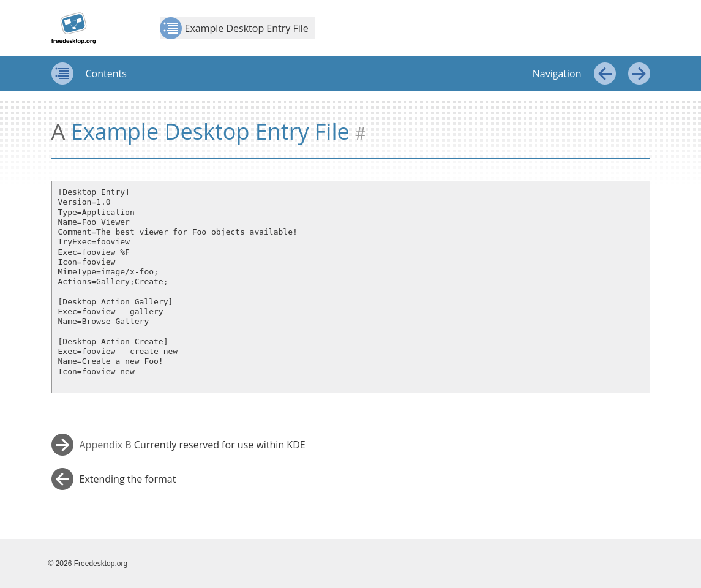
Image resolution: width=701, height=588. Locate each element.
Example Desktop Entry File (234, 28)
